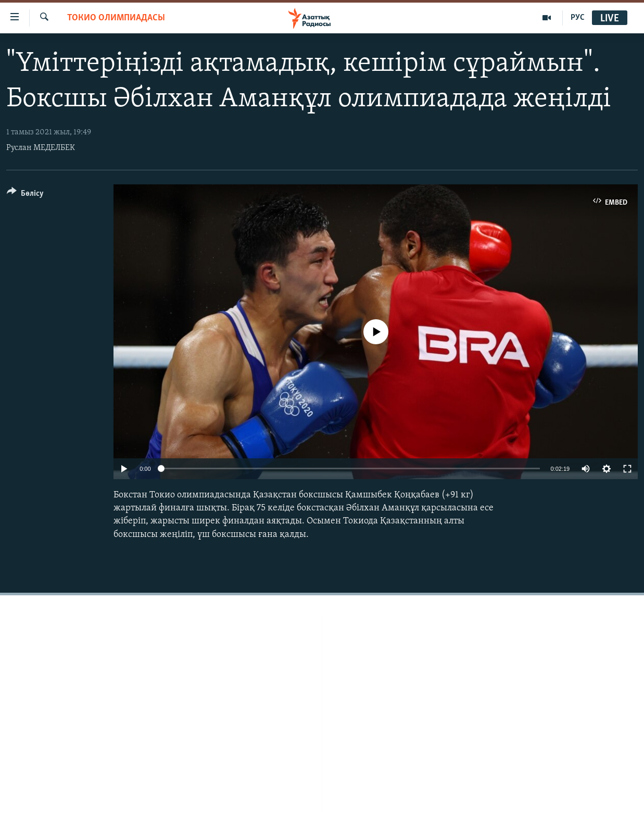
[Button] (25, 195)
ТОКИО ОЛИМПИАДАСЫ (116, 18)
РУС (578, 18)
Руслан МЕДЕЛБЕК (41, 148)
